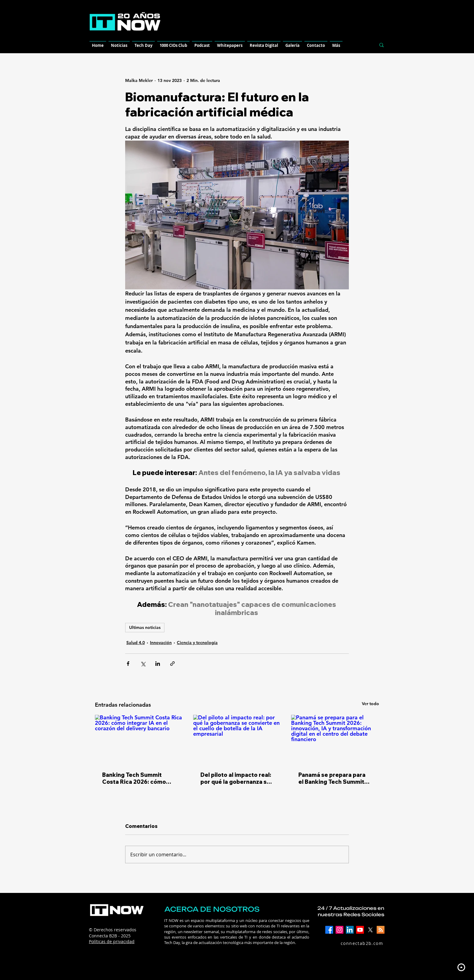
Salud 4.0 (136, 643)
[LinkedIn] (350, 930)
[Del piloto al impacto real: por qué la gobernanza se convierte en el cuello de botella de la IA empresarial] (237, 740)
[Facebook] (329, 930)
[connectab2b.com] (355, 943)
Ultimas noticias (145, 627)
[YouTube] (360, 930)
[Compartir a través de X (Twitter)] (143, 664)
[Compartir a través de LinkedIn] (158, 664)
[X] (370, 930)
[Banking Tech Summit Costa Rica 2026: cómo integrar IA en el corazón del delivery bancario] (139, 739)
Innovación (161, 643)
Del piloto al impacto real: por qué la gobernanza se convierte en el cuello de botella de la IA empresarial (236, 778)
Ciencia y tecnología (197, 643)
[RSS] (381, 930)
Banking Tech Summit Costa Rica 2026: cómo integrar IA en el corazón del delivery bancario (136, 778)
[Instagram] (339, 930)
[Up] (461, 967)
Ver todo (370, 704)
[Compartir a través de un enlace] (172, 664)
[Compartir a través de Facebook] (128, 664)
